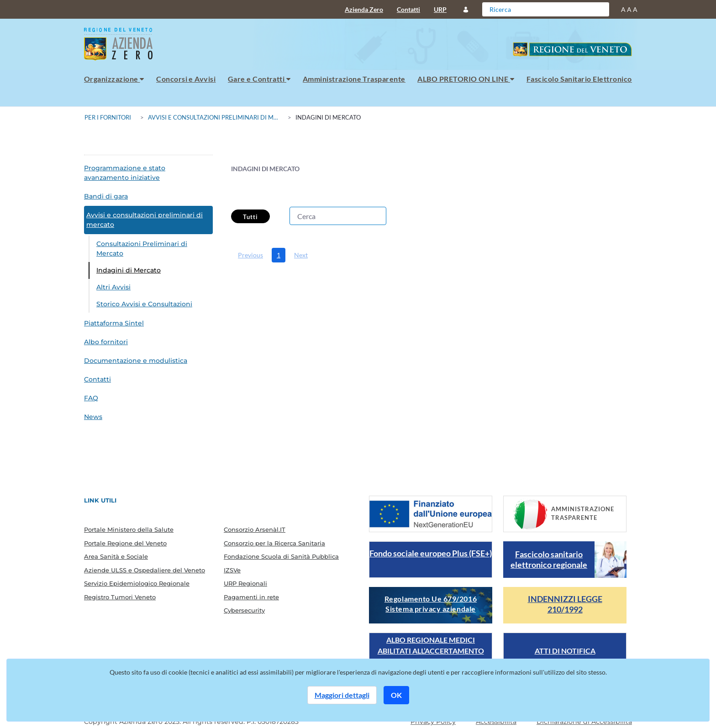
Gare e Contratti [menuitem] (259, 79)
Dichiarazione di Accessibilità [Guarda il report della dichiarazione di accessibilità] (584, 722)
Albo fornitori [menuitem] (106, 342)
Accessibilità (496, 722)
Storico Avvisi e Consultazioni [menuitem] (144, 304)
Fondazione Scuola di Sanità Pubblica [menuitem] (281, 556)
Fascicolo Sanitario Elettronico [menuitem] (579, 79)
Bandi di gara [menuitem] (106, 196)
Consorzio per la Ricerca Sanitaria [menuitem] (274, 543)
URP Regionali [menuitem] (245, 583)
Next (301, 255)
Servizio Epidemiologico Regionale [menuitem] (137, 583)
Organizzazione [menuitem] (114, 79)
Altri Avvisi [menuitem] (113, 287)
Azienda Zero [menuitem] (364, 9)
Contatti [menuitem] (408, 9)
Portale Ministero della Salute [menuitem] (129, 529)
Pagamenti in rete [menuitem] (251, 597)
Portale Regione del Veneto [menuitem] (125, 543)
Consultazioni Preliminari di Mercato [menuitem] (142, 249)
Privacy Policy (433, 722)
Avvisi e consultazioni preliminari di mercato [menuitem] (145, 220)
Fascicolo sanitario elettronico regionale (549, 559)
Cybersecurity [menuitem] (244, 610)
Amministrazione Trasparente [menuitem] (354, 79)
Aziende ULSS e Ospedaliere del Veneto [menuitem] (145, 570)
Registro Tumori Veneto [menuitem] (120, 597)
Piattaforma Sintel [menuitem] (114, 323)
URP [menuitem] (440, 9)
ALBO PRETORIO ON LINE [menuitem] (466, 79)
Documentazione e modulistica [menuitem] (136, 361)
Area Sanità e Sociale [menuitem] (116, 556)
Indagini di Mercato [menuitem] (129, 270)
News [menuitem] (93, 417)
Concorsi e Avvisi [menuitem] (186, 79)
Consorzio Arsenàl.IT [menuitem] (255, 529)
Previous (250, 255)
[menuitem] (250, 255)
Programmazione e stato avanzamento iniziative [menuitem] (125, 173)
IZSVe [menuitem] (232, 570)
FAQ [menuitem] (91, 398)
